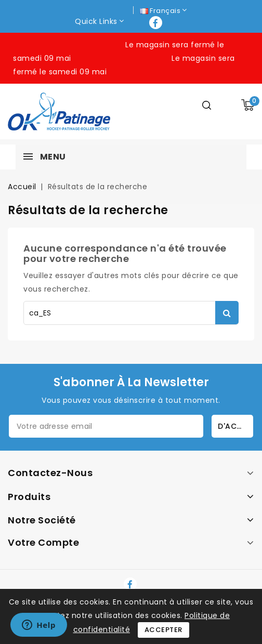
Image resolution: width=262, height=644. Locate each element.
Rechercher (227, 313)
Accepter (163, 630)
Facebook (157, 23)
